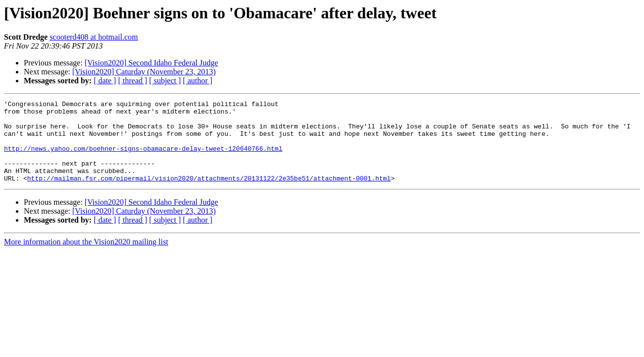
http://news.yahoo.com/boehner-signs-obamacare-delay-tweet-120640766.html (143, 159)
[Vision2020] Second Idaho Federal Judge (151, 63)
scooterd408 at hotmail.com (94, 37)
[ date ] (105, 81)
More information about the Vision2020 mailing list (86, 258)
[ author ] (198, 81)
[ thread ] (133, 81)
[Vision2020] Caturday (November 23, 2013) (144, 72)
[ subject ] (165, 81)
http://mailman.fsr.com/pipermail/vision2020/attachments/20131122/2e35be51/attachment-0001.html (209, 194)
